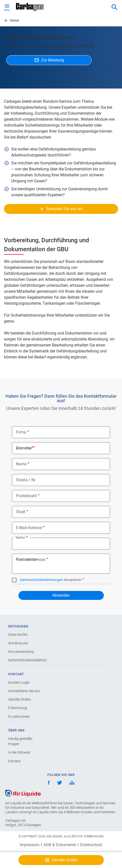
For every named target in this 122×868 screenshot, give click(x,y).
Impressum (30, 845)
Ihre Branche (18, 643)
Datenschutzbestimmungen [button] (42, 580)
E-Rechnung (18, 708)
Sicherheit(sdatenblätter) (26, 660)
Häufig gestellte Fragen (20, 741)
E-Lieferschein (19, 717)
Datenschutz (91, 845)
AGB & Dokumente (60, 845)
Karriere (14, 761)
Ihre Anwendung (21, 652)
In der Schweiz (19, 752)
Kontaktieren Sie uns (24, 691)
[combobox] (115, 7)
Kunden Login (19, 682)
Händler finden (20, 699)
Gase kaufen (18, 634)
